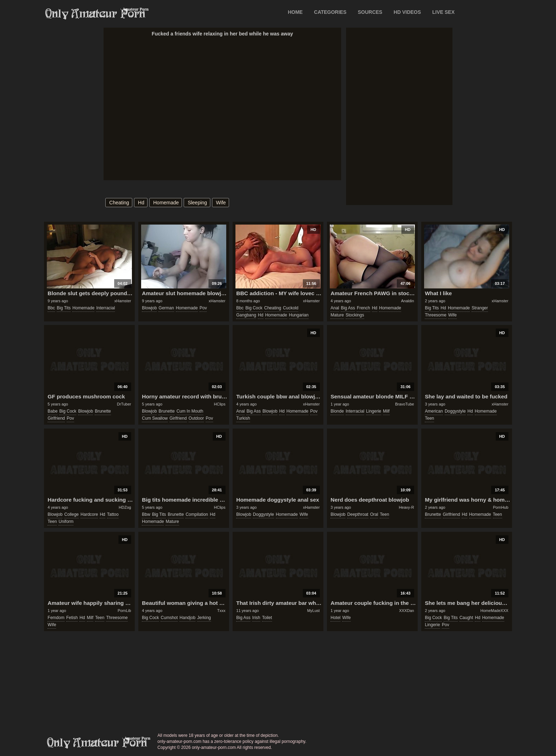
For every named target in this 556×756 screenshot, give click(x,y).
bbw (146, 514)
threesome (436, 315)
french (363, 308)
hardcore (89, 514)
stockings (355, 315)
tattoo (113, 514)
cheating (119, 203)
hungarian (299, 315)
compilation (197, 514)
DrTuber (124, 404)
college (71, 514)
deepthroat (358, 514)
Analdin (408, 301)
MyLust (313, 611)
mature (337, 315)
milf (386, 411)
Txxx (221, 611)
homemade (166, 203)
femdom (56, 618)
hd (141, 203)
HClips (219, 404)
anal (335, 308)
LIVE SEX (443, 12)
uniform (66, 522)
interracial (105, 308)
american (434, 411)
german (166, 308)
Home (295, 12)
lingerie (374, 411)
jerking (204, 618)
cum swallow (155, 418)
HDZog (125, 507)
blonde (337, 411)
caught (466, 618)
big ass (348, 308)
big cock (254, 308)
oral (374, 514)
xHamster (123, 301)
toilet (267, 618)
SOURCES (370, 12)
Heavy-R (407, 507)
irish (256, 618)
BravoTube (404, 404)
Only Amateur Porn (95, 14)
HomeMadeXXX (494, 611)
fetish (72, 618)
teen (429, 418)
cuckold (291, 308)
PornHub (501, 507)
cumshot (169, 618)
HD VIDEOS (407, 12)
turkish (243, 418)
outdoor (196, 418)
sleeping (197, 203)
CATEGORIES (330, 12)
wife (221, 203)
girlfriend (56, 418)
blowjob (149, 308)
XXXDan (406, 611)
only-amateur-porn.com (97, 743)
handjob (187, 618)
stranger (480, 308)
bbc (51, 308)
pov (203, 308)
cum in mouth (190, 411)
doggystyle (455, 411)
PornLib (124, 611)
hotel (335, 618)
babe (52, 411)
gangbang (246, 315)
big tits (64, 308)
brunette (103, 411)
